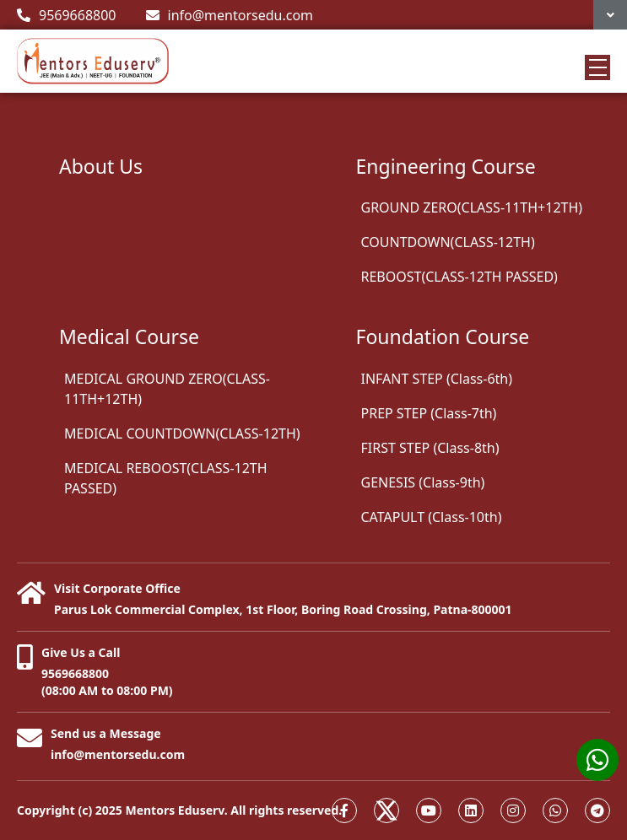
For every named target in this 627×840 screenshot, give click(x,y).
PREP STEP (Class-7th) (429, 413)
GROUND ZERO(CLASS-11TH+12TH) (472, 207)
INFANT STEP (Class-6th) (437, 379)
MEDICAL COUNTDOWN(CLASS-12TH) (182, 433)
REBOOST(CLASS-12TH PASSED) (459, 277)
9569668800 (67, 15)
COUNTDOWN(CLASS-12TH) (448, 242)
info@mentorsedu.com (230, 15)
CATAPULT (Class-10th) (432, 517)
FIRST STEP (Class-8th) (430, 448)
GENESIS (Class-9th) (423, 482)
